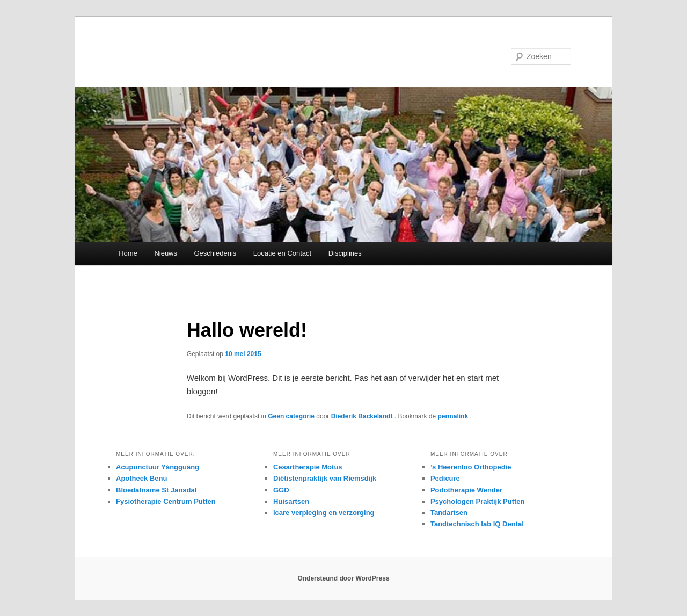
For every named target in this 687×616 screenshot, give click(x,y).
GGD (281, 490)
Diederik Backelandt (363, 416)
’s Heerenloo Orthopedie (471, 467)
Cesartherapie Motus (308, 467)
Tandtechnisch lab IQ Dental (477, 524)
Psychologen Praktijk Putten (478, 501)
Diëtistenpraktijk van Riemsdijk (325, 478)
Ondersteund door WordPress (343, 578)
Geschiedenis (215, 253)
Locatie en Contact (282, 253)
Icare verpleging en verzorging (324, 513)
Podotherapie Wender (466, 490)
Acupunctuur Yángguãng (158, 467)
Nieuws (166, 253)
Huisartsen (291, 501)
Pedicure (445, 478)
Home (128, 253)
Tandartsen (449, 513)
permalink (454, 416)
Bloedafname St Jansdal (156, 490)
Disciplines (345, 253)
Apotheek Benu (141, 478)
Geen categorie (291, 416)
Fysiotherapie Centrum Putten (166, 501)
